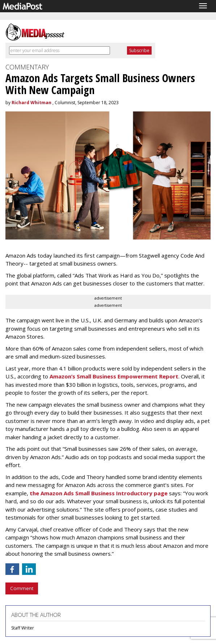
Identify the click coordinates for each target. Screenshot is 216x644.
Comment (22, 588)
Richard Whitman (31, 103)
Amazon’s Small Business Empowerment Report (113, 376)
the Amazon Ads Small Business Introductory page (98, 493)
